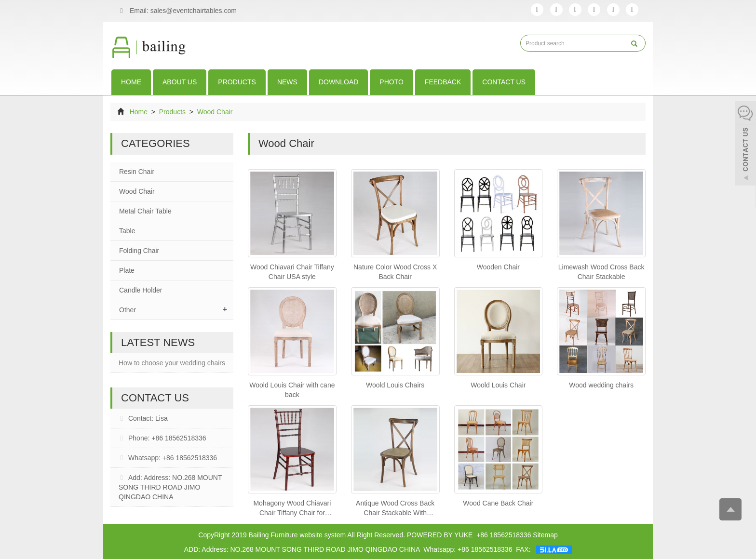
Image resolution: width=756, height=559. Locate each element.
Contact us (504, 82)
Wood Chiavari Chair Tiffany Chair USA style (292, 272)
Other (128, 310)
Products (237, 82)
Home (131, 82)
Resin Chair (137, 172)
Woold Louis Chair (498, 385)
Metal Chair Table (145, 211)
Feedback (443, 82)
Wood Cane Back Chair (498, 503)
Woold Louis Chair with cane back (292, 390)
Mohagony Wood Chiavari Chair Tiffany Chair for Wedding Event (292, 508)
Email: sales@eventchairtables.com (176, 11)
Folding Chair (139, 251)
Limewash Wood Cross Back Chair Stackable (601, 272)
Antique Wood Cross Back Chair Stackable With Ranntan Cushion (395, 508)
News (287, 82)
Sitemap (545, 535)
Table (127, 231)
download (338, 82)
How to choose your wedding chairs (172, 363)
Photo (391, 82)
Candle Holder (141, 290)
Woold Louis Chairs (395, 385)
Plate (127, 270)
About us (180, 82)
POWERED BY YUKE (441, 535)
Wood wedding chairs (601, 385)
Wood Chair (214, 112)
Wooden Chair (498, 267)
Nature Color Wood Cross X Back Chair (395, 272)
